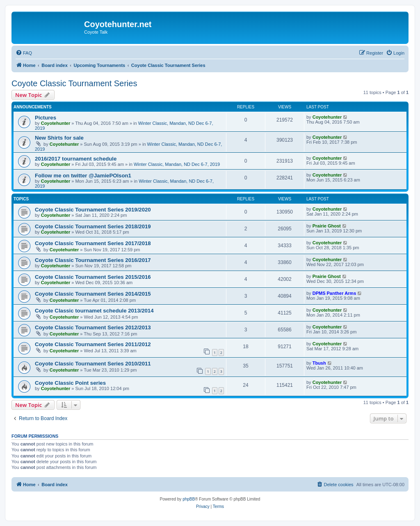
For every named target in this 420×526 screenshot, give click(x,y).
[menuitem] (24, 53)
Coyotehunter (56, 123)
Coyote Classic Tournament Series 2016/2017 (93, 260)
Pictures (46, 118)
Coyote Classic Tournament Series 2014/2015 (93, 294)
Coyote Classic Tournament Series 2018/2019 (93, 226)
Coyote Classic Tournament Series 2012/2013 (93, 327)
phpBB (189, 499)
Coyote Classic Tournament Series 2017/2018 (93, 243)
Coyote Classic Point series (70, 383)
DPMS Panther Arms (334, 293)
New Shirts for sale (59, 138)
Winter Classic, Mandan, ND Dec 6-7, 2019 (177, 164)
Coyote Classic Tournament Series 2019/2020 (93, 210)
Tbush (319, 363)
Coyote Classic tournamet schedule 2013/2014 (94, 311)
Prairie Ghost (327, 226)
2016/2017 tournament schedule (76, 159)
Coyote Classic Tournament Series (74, 83)
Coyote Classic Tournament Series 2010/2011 (93, 364)
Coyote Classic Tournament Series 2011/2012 (93, 344)
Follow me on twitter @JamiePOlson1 (83, 176)
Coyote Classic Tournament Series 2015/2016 (93, 277)
